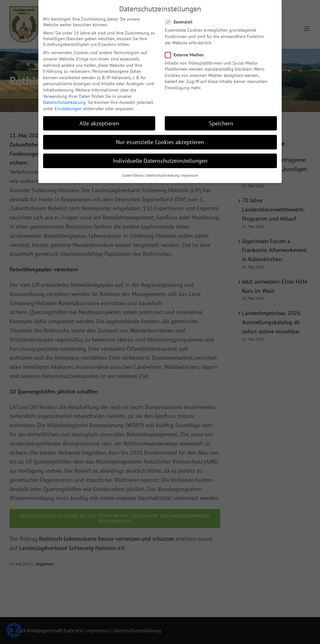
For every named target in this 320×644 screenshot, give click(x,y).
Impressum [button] (190, 173)
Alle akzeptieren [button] (99, 121)
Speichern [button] (221, 121)
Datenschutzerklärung (64, 100)
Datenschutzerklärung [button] (163, 173)
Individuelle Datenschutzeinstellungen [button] (160, 158)
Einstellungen (68, 106)
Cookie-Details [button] (133, 173)
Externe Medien (187, 52)
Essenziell (181, 20)
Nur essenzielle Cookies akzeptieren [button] (160, 139)
